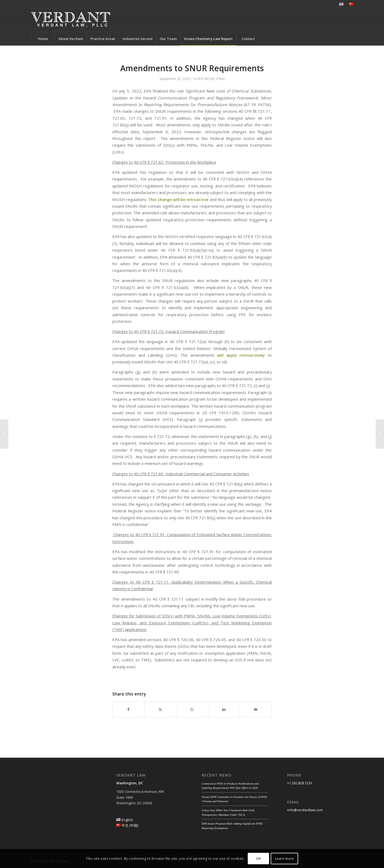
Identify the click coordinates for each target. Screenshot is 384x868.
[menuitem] (341, 4)
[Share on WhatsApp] (192, 709)
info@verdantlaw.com (305, 810)
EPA (200, 79)
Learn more (285, 859)
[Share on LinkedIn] (224, 709)
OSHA (220, 79)
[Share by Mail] (256, 709)
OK (258, 859)
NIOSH (209, 79)
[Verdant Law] (71, 20)
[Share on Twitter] (160, 709)
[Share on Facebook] (128, 709)
